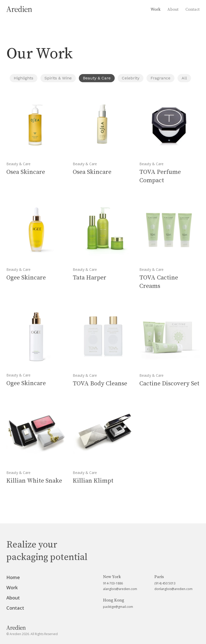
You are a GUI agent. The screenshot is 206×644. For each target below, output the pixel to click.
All (184, 78)
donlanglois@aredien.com (173, 589)
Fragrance (160, 78)
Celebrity (131, 78)
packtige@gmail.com (118, 607)
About (173, 9)
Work (156, 9)
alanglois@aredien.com (120, 589)
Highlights (24, 78)
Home (13, 577)
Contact (193, 9)
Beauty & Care (97, 78)
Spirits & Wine (58, 78)
